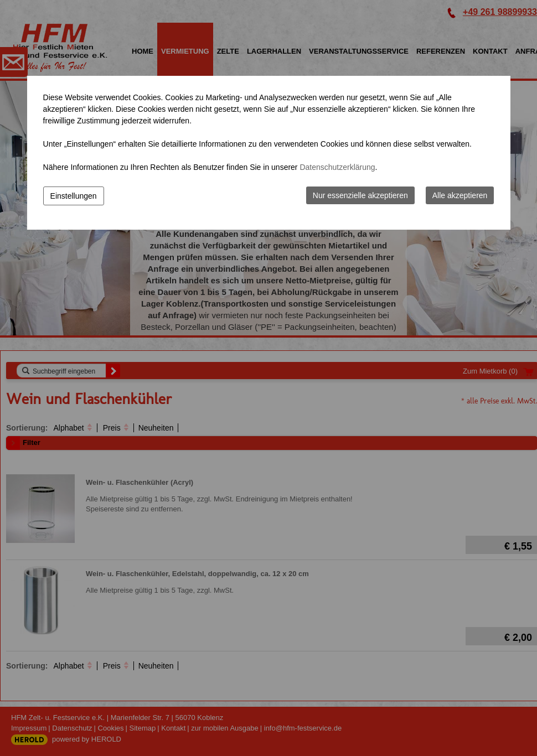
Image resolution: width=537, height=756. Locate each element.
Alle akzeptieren (460, 195)
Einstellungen (74, 196)
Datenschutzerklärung (337, 167)
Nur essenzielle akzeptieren (360, 195)
